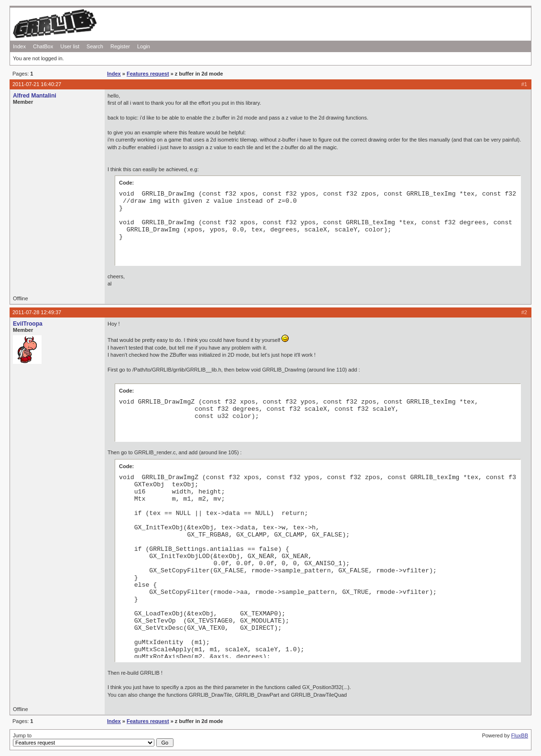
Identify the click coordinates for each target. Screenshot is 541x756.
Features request (148, 74)
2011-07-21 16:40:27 (37, 84)
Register (120, 46)
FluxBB (520, 735)
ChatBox (43, 46)
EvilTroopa (28, 324)
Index (19, 46)
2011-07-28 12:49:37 (37, 312)
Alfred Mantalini (35, 96)
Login (144, 46)
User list (70, 46)
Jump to (93, 740)
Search (95, 46)
